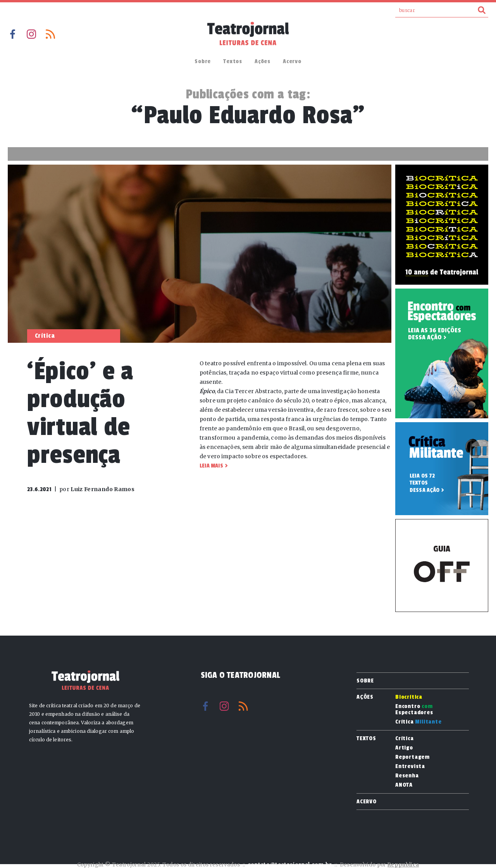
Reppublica (403, 865)
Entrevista (410, 767)
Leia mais (211, 466)
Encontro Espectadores (414, 710)
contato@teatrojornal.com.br (290, 865)
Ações (263, 61)
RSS (50, 34)
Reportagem (412, 757)
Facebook (12, 34)
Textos (233, 61)
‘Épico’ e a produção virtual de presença (80, 413)
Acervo (292, 61)
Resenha (407, 776)
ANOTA (404, 785)
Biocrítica (409, 697)
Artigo (404, 748)
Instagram (31, 34)
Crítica (418, 722)
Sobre (203, 61)
